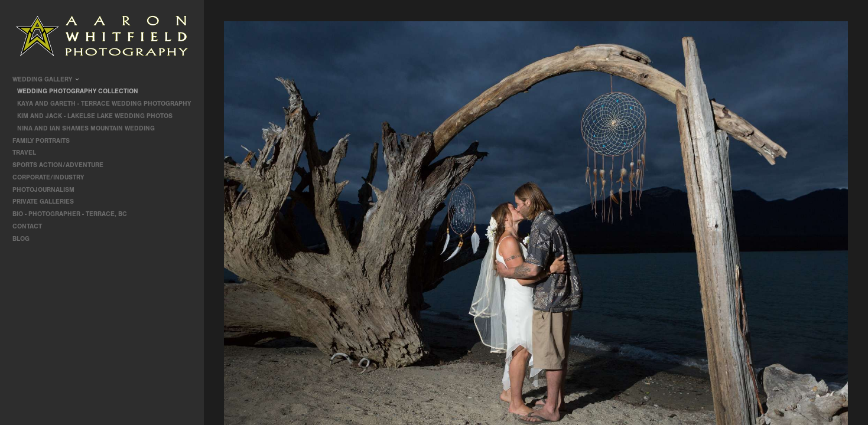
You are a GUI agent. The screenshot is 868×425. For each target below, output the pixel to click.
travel (28, 153)
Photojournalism (48, 190)
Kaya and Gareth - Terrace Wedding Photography (104, 104)
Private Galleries (43, 202)
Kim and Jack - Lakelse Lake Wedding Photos (95, 116)
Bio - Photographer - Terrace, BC (70, 214)
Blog (21, 239)
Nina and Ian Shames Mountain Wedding (86, 128)
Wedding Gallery (46, 79)
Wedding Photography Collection (78, 91)
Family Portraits (45, 141)
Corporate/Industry (52, 177)
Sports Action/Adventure (62, 165)
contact (27, 226)
